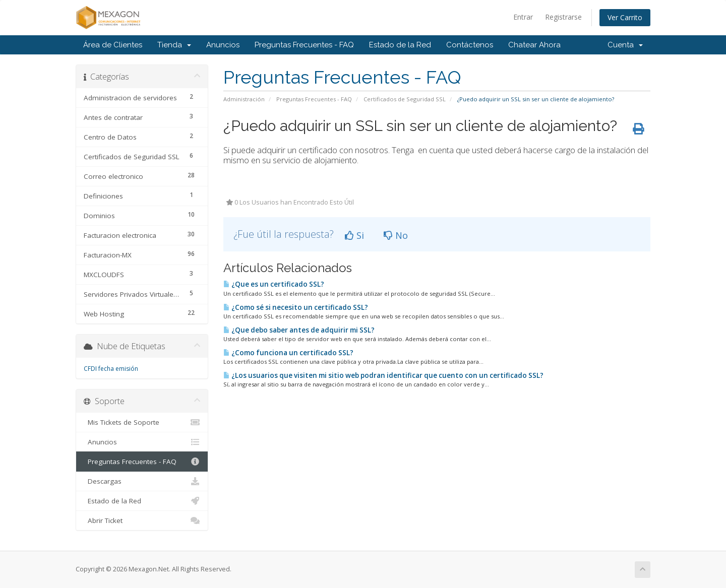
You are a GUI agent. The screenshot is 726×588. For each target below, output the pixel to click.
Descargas (142, 481)
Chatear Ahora (534, 45)
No (396, 235)
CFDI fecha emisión (111, 369)
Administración (244, 99)
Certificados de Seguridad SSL (405, 99)
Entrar (523, 17)
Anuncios (223, 45)
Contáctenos (470, 45)
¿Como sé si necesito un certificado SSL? (296, 307)
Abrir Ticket (142, 520)
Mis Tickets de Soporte (142, 422)
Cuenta (625, 45)
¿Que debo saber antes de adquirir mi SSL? (299, 330)
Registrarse (563, 17)
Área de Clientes (113, 45)
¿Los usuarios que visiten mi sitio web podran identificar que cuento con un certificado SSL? (383, 375)
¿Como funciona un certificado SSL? (288, 353)
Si (354, 235)
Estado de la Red (400, 45)
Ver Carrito (625, 17)
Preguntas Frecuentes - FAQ (304, 45)
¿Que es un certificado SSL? (274, 284)
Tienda (174, 45)
